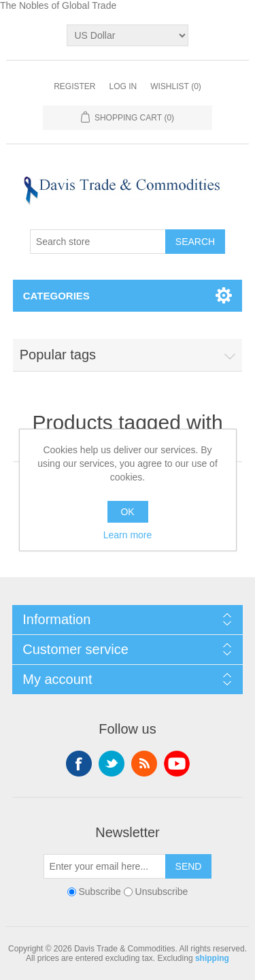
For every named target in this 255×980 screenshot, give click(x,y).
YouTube (177, 764)
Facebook (79, 764)
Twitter (112, 764)
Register (74, 86)
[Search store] (98, 242)
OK (127, 512)
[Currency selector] (127, 35)
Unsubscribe (162, 892)
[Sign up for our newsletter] (105, 866)
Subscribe (100, 892)
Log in (123, 86)
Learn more (128, 535)
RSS (144, 764)
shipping (212, 958)
